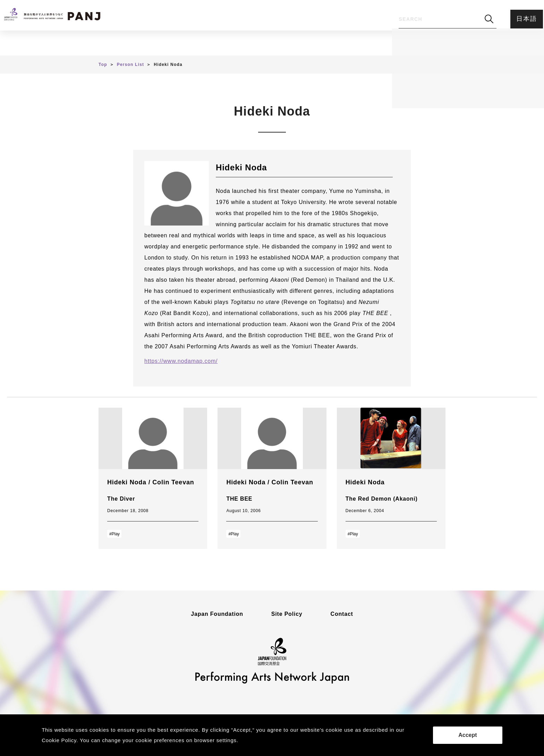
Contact (342, 614)
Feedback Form (351, 44)
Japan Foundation (217, 614)
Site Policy (287, 614)
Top (103, 65)
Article (180, 44)
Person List (131, 65)
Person (228, 44)
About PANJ (283, 44)
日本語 (522, 19)
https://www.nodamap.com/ (181, 361)
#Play (114, 534)
